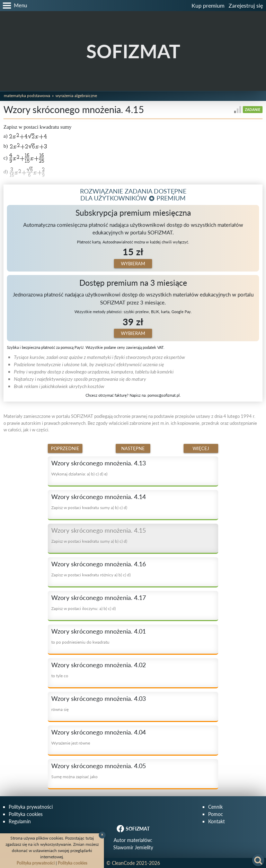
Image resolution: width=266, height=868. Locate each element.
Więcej (201, 448)
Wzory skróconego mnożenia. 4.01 (99, 631)
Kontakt (216, 821)
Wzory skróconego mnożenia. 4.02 (99, 665)
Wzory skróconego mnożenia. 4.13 (99, 463)
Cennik (215, 807)
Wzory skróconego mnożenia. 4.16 (99, 564)
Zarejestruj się (246, 5)
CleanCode (123, 863)
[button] (14, 6)
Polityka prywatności (31, 807)
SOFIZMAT (133, 51)
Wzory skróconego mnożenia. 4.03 (99, 698)
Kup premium (208, 5)
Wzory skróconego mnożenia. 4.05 (99, 766)
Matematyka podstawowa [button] (27, 96)
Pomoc (216, 814)
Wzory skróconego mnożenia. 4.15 (99, 530)
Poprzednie (65, 448)
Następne (133, 448)
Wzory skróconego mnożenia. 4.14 (99, 497)
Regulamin (20, 821)
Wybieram (133, 264)
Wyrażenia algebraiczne (76, 96)
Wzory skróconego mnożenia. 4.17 (99, 598)
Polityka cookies (26, 814)
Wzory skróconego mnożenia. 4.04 (99, 732)
